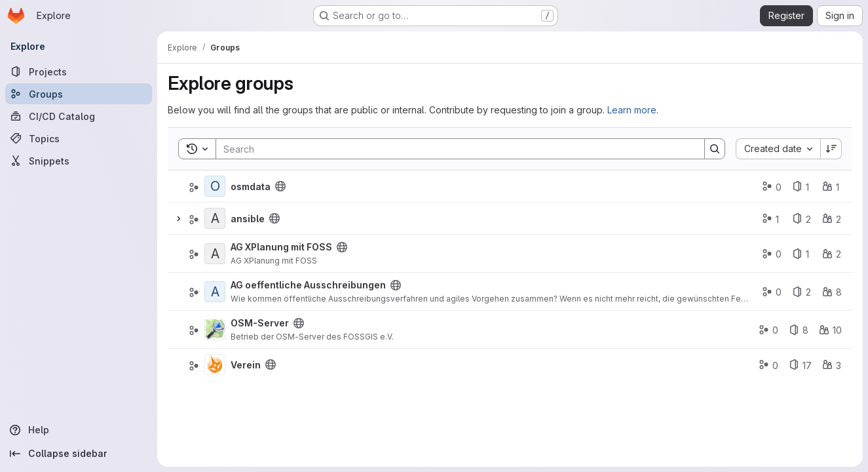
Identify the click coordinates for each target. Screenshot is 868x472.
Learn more (632, 110)
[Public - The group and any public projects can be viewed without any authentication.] (280, 186)
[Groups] (79, 94)
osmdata (251, 187)
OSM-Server (260, 323)
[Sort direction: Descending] (831, 149)
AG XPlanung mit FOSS (281, 247)
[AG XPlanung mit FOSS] (215, 254)
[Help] (79, 430)
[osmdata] (215, 186)
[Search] (454, 149)
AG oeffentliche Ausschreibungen (308, 285)
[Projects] (79, 71)
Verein (246, 365)
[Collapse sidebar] (79, 454)
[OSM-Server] (215, 330)
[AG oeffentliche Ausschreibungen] (215, 292)
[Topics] (79, 138)
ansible (248, 219)
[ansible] (215, 218)
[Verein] (215, 364)
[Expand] (178, 218)
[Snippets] (79, 161)
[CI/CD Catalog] (79, 116)
